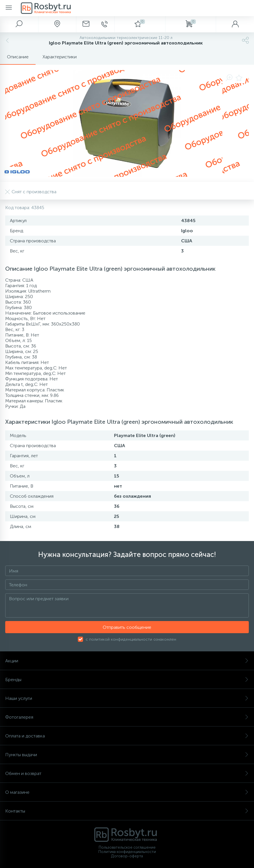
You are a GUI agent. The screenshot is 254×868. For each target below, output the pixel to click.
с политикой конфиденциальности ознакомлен (131, 639)
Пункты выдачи (127, 755)
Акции (127, 661)
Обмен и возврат (127, 773)
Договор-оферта (127, 856)
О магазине (127, 792)
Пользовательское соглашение (127, 847)
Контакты (127, 811)
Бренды (127, 680)
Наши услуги (127, 698)
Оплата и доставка (127, 736)
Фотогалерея (127, 717)
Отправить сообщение (127, 627)
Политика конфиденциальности (127, 852)
